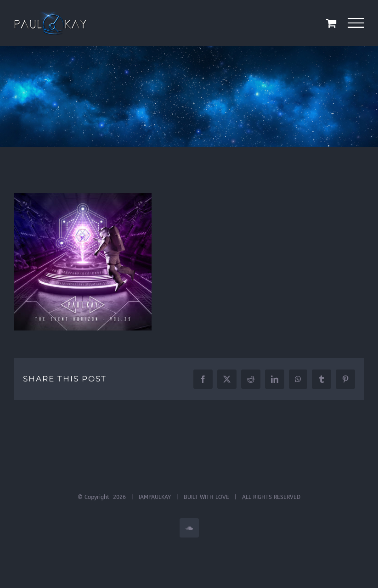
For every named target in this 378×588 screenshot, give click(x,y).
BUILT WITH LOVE (206, 497)
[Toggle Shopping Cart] (331, 23)
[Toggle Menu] (356, 23)
